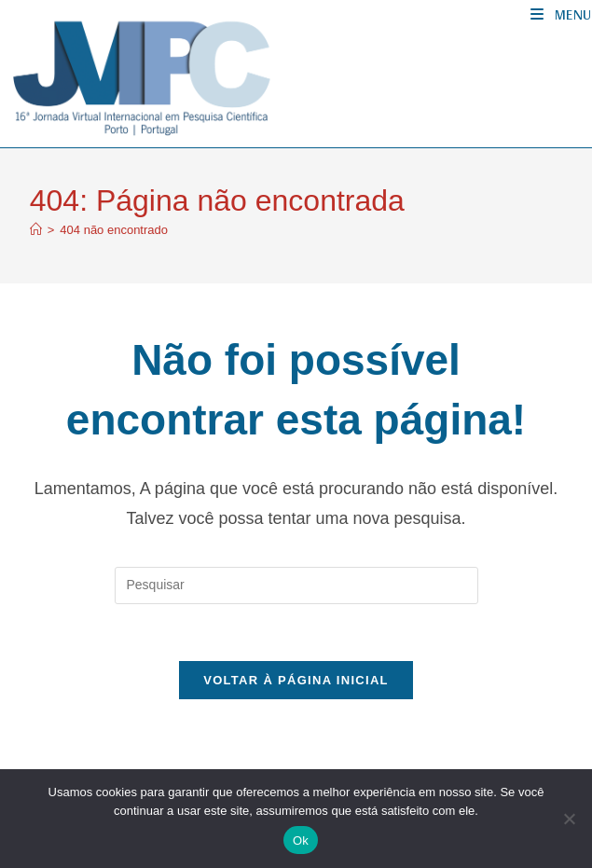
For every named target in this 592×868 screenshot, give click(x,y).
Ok (301, 840)
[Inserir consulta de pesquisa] (296, 586)
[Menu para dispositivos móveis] (561, 14)
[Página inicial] (36, 230)
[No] (569, 819)
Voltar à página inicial (296, 680)
